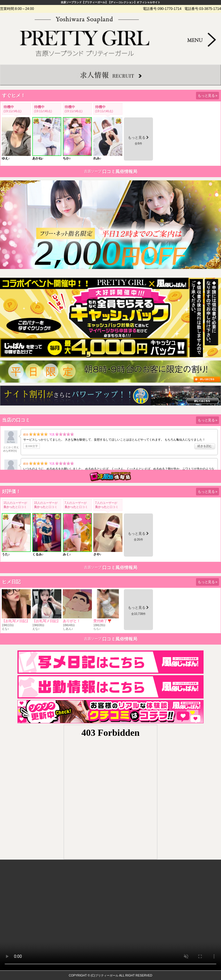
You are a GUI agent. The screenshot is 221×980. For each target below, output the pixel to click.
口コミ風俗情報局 (120, 171)
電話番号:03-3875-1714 (203, 9)
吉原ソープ (93, 171)
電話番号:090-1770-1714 (162, 9)
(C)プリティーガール (105, 975)
